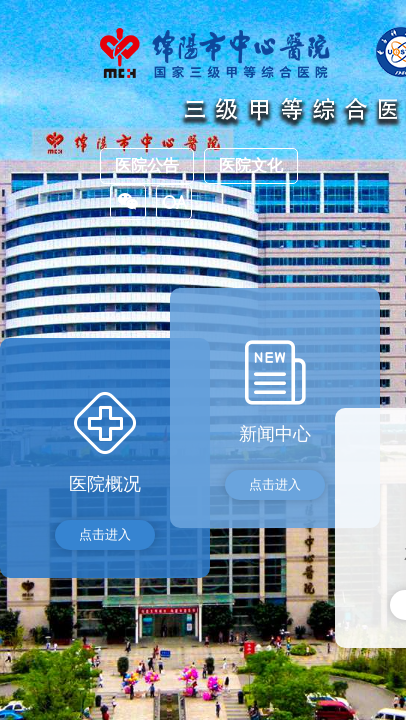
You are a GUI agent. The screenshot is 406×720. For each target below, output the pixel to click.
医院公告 (147, 165)
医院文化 (251, 165)
